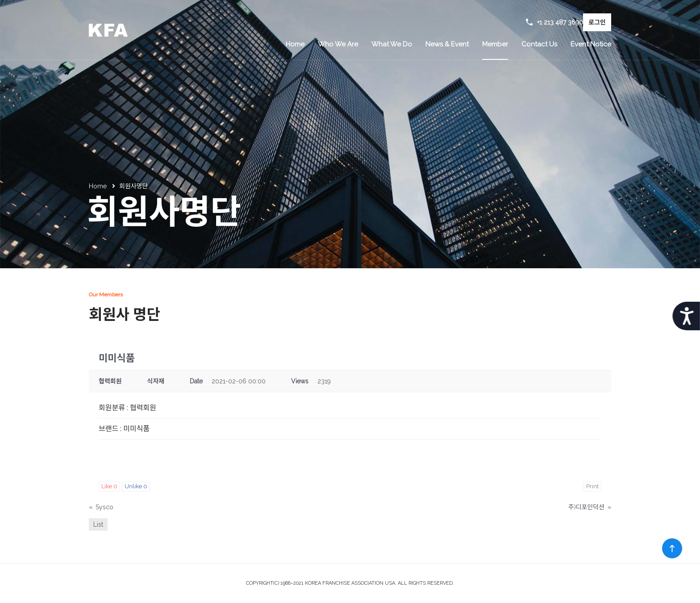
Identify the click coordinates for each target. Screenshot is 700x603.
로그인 (597, 22)
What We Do (392, 44)
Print (592, 486)
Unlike (136, 486)
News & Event (447, 44)
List (98, 524)
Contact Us (539, 44)
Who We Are (338, 44)
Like (109, 486)
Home (295, 44)
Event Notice (591, 44)
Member (495, 44)
